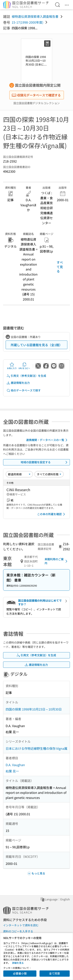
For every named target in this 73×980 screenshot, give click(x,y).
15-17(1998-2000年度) (27, 22)
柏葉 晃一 (12, 771)
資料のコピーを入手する (18, 931)
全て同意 (55, 973)
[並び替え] (19, 474)
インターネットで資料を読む (21, 925)
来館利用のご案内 (57, 561)
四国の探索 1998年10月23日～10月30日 (34, 709)
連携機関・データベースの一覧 (47, 440)
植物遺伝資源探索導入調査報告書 (35, 16)
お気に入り (12, 366)
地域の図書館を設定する (45, 462)
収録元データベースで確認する (36, 95)
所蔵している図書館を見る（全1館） (36, 345)
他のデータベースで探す (24, 390)
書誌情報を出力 (18, 383)
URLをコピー (24, 366)
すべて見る (60, 267)
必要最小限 (20, 973)
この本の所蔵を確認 (52, 514)
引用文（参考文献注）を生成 (26, 376)
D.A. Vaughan (15, 765)
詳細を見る (18, 963)
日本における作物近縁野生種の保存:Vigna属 (36, 748)
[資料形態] (49, 474)
